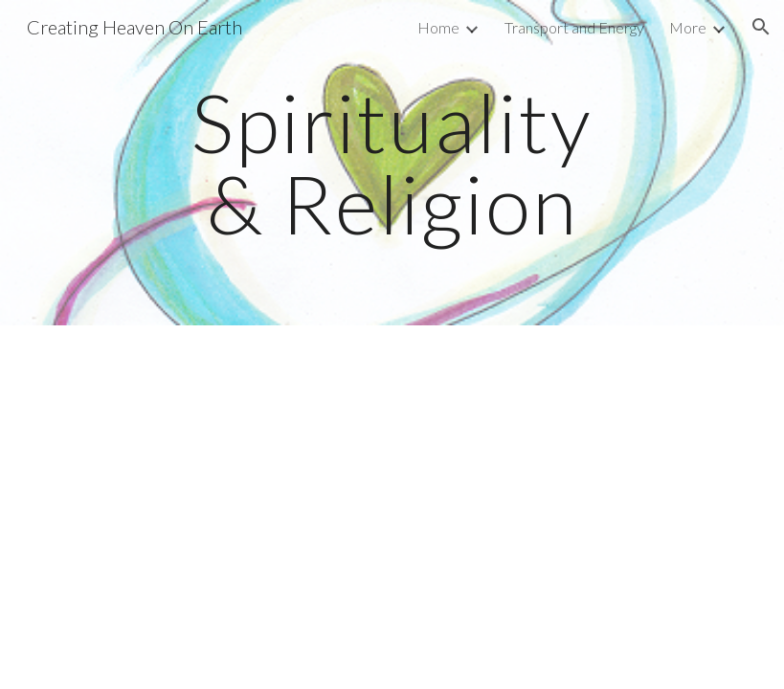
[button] (761, 27)
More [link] (688, 27)
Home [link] (438, 27)
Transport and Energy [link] (574, 27)
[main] (392, 163)
